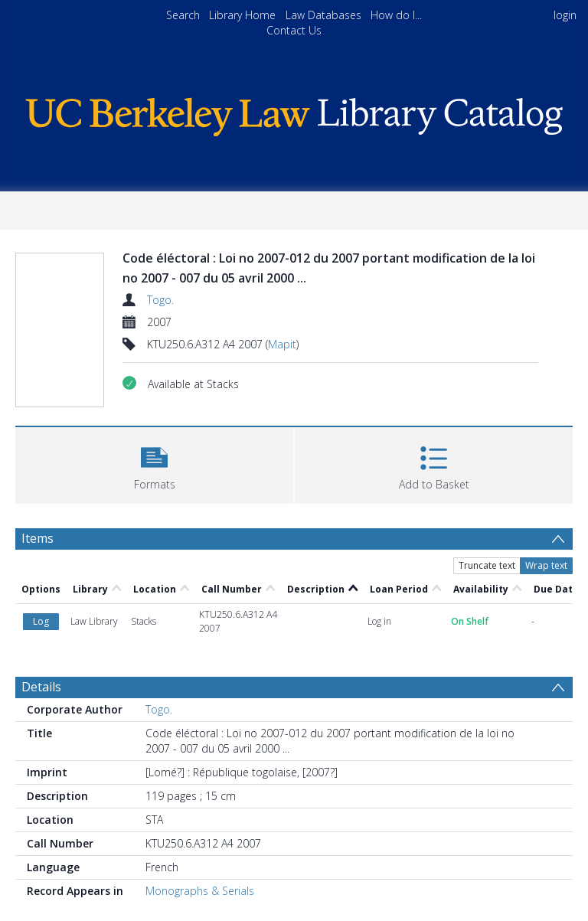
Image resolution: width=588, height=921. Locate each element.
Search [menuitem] (183, 15)
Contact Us (294, 30)
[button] (154, 464)
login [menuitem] (565, 15)
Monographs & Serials (200, 891)
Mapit (282, 344)
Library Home (242, 15)
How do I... (396, 15)
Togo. (160, 300)
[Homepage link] (294, 113)
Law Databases (323, 15)
